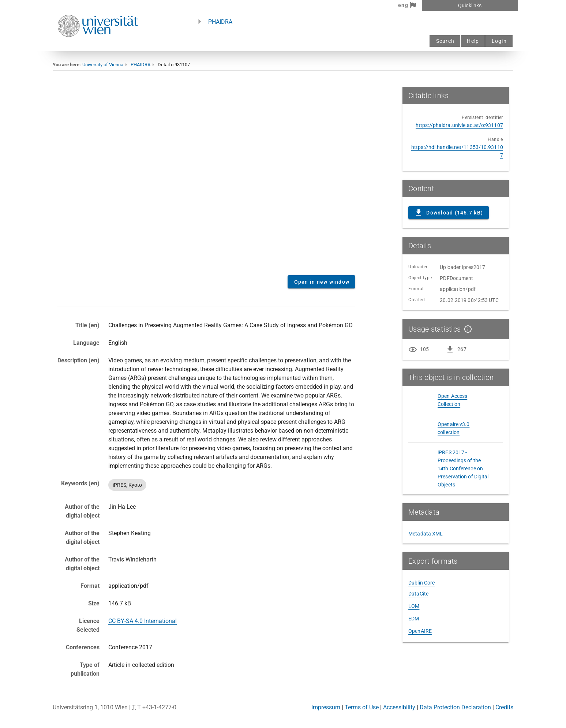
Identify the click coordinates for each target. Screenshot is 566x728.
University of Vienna (103, 65)
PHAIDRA (220, 22)
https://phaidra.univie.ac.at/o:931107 (459, 125)
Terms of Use (362, 707)
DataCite (418, 594)
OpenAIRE (420, 631)
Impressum (326, 707)
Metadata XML (426, 534)
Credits (504, 707)
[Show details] (466, 329)
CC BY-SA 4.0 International (143, 621)
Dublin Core (421, 583)
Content (206, 178)
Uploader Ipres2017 (462, 267)
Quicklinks (470, 5)
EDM (414, 619)
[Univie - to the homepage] (98, 47)
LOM (414, 606)
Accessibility (399, 707)
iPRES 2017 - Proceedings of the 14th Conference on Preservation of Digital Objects (463, 468)
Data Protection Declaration (455, 707)
